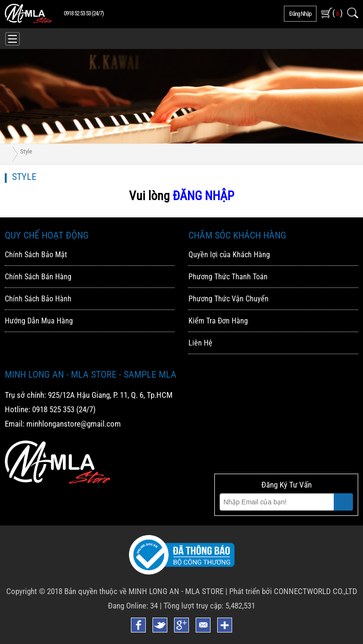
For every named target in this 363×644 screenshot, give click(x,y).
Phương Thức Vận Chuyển (228, 299)
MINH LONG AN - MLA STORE (176, 591)
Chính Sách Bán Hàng (38, 277)
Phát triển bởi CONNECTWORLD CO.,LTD (293, 591)
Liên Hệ (200, 343)
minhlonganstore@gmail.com (74, 424)
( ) (337, 13)
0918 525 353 (53, 409)
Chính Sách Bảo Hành (38, 299)
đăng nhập (300, 14)
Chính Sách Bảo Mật (36, 255)
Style (26, 151)
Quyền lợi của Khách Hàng (229, 255)
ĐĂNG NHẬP (203, 196)
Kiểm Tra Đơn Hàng (218, 321)
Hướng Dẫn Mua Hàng (39, 321)
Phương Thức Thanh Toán (228, 277)
